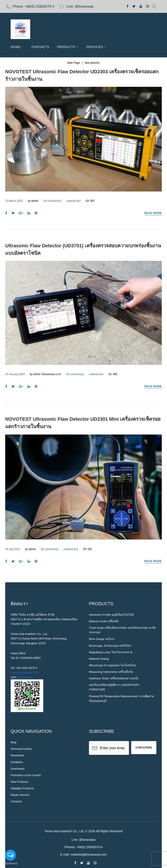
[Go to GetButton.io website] (10, 864)
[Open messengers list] (10, 855)
